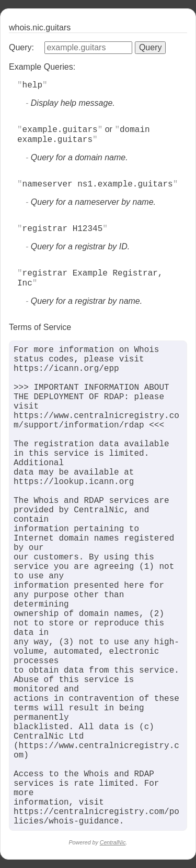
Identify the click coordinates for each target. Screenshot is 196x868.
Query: (21, 47)
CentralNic (113, 842)
